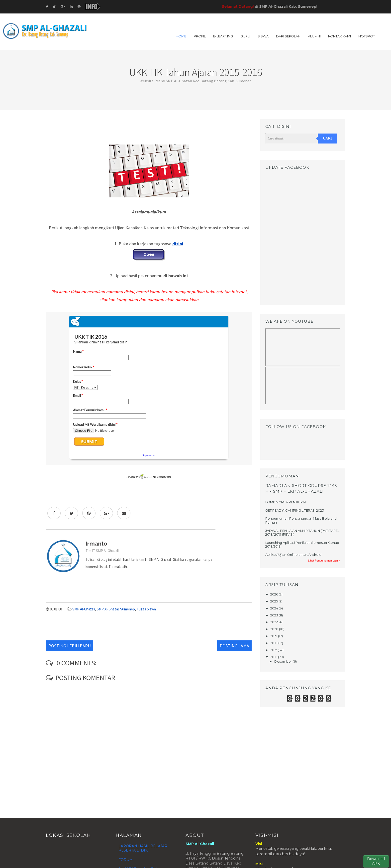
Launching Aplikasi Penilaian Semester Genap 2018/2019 (302, 545)
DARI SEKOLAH (288, 36)
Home (181, 36)
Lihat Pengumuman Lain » (324, 561)
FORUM (126, 860)
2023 (275, 615)
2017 (274, 650)
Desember (284, 661)
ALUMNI (314, 36)
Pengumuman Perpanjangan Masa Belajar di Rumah (301, 520)
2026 (275, 594)
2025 (274, 601)
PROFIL (200, 36)
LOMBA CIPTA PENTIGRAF (286, 502)
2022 (274, 622)
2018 (274, 643)
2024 (275, 608)
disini (178, 244)
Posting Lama (234, 646)
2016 (274, 657)
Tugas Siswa (146, 609)
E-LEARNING (223, 36)
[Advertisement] (149, 130)
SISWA (263, 36)
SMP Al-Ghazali (84, 609)
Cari (327, 138)
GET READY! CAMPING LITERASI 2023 (295, 510)
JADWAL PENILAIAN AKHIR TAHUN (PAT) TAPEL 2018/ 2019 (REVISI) (302, 533)
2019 (274, 636)
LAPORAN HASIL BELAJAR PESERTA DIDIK (143, 848)
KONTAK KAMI (340, 36)
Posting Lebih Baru (70, 646)
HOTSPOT (367, 36)
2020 (275, 629)
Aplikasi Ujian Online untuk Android (293, 555)
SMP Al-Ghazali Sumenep (116, 609)
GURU (245, 36)
